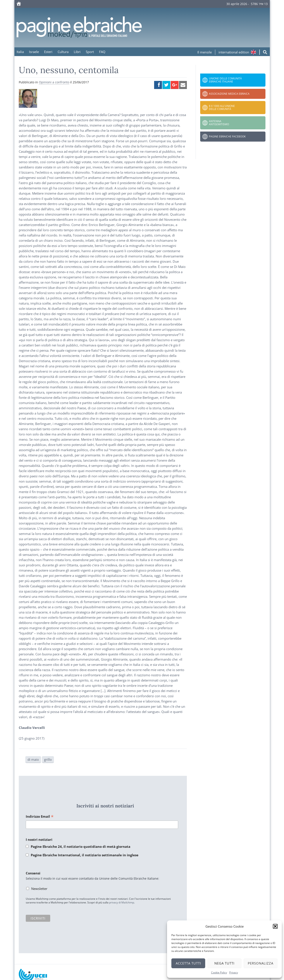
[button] (275, 926)
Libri (77, 52)
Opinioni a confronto (54, 82)
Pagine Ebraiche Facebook (227, 136)
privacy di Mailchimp (122, 902)
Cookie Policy (219, 972)
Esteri (48, 52)
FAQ (102, 52)
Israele (34, 52)
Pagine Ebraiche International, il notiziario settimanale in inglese (85, 855)
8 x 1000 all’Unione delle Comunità (222, 107)
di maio (33, 759)
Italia (20, 52)
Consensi (33, 873)
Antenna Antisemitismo (219, 123)
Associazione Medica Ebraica (229, 94)
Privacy (234, 972)
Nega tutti (224, 963)
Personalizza (261, 963)
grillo (48, 759)
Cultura (63, 52)
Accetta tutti (188, 963)
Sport (90, 52)
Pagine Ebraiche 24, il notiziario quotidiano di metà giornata (81, 846)
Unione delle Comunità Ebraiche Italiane (225, 80)
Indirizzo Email (40, 817)
